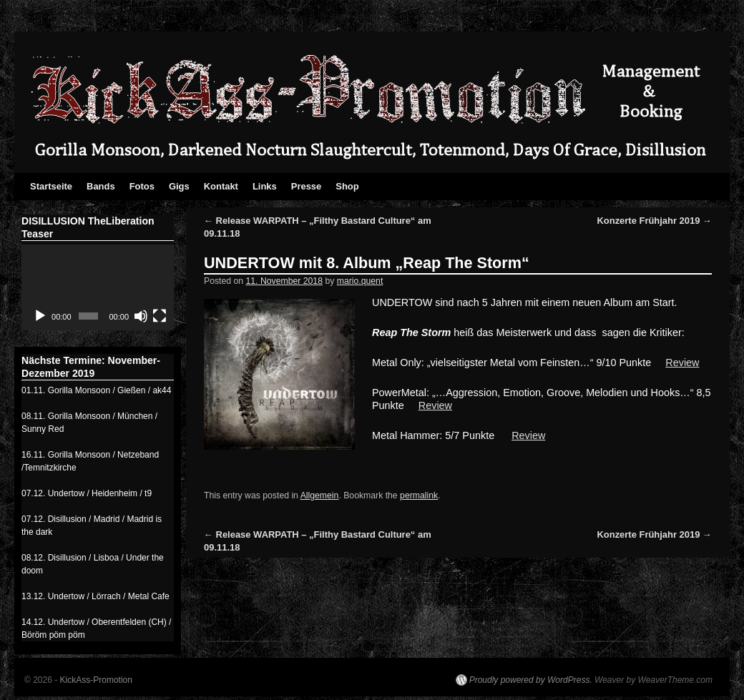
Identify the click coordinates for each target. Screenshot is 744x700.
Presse (307, 186)
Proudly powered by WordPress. (531, 680)
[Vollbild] (160, 316)
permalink (419, 496)
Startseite (51, 186)
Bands (101, 186)
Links (265, 186)
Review (682, 363)
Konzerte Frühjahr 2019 (654, 221)
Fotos (142, 186)
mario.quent (360, 281)
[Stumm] (141, 316)
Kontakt (221, 186)
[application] (98, 287)
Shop (347, 186)
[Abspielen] (40, 316)
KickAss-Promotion (96, 680)
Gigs (179, 186)
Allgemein (320, 496)
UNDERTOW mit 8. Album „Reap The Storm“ (367, 263)
